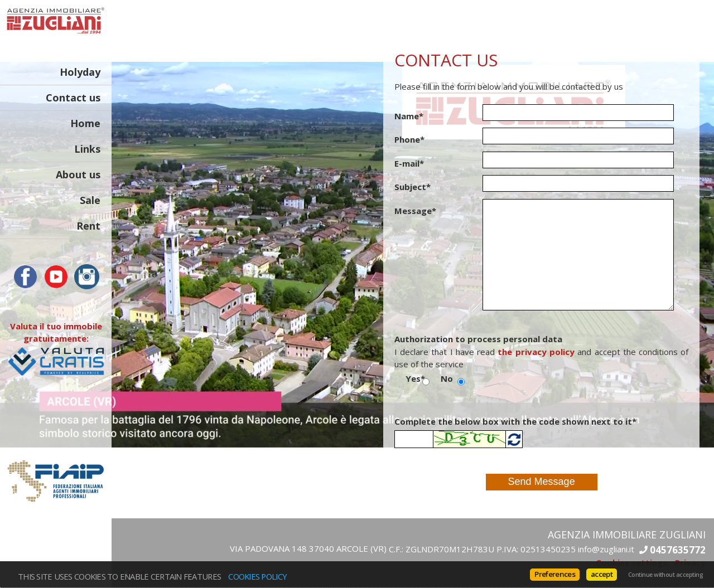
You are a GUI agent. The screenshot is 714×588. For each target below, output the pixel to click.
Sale (90, 200)
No (447, 378)
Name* (409, 116)
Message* (415, 211)
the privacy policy (536, 352)
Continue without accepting (665, 575)
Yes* (414, 378)
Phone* (409, 139)
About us (78, 174)
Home (85, 123)
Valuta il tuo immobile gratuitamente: (56, 343)
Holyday (80, 72)
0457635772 (678, 549)
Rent (88, 226)
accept (602, 574)
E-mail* (409, 163)
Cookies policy (257, 576)
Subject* (413, 187)
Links (87, 149)
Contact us (73, 98)
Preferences (555, 574)
